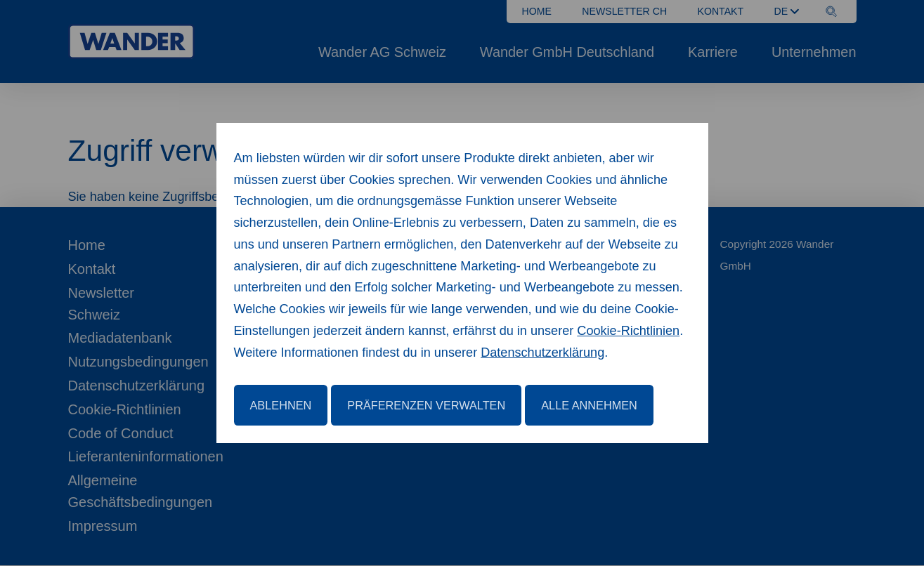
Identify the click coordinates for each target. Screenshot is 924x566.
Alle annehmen (589, 405)
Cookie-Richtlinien (628, 331)
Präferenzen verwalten (426, 405)
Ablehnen (281, 405)
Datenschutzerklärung (542, 353)
